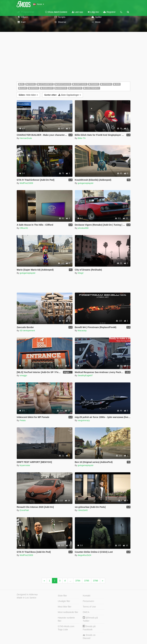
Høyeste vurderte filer (66, 619)
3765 (87, 581)
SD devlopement (27, 331)
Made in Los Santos (27, 598)
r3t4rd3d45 (83, 510)
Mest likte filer (65, 607)
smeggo (23, 375)
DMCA (86, 612)
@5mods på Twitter (90, 619)
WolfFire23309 (26, 183)
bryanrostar (25, 465)
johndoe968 (83, 228)
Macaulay (82, 331)
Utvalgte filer (64, 601)
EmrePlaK (24, 510)
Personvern (88, 601)
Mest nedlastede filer (68, 612)
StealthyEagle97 (85, 375)
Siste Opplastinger (63, 95)
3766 (96, 581)
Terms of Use (89, 607)
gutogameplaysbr (86, 183)
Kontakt (86, 596)
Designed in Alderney (27, 594)
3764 (78, 581)
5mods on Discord (89, 637)
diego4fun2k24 (84, 555)
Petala (23, 420)
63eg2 (81, 273)
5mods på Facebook (89, 628)
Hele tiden (28, 95)
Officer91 (24, 228)
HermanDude (26, 138)
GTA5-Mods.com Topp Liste (66, 628)
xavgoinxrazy (84, 420)
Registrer (109, 12)
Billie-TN (82, 138)
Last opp (77, 12)
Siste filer (62, 596)
